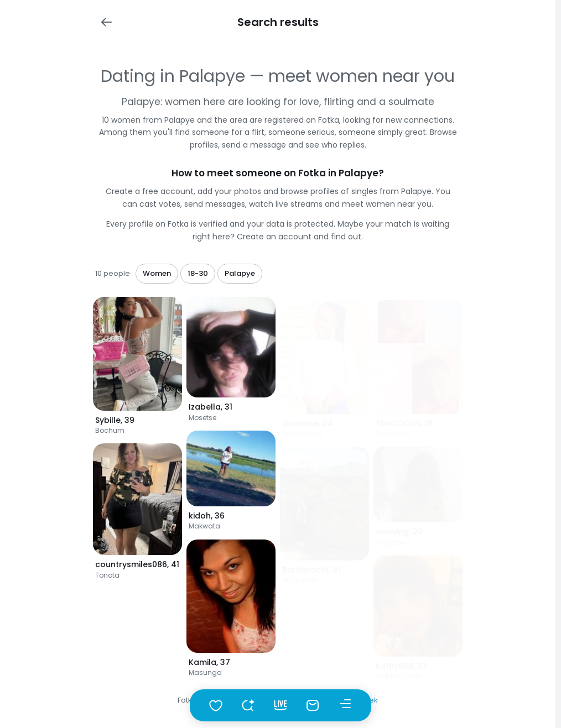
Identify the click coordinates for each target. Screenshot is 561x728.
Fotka (187, 700)
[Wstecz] (106, 22)
